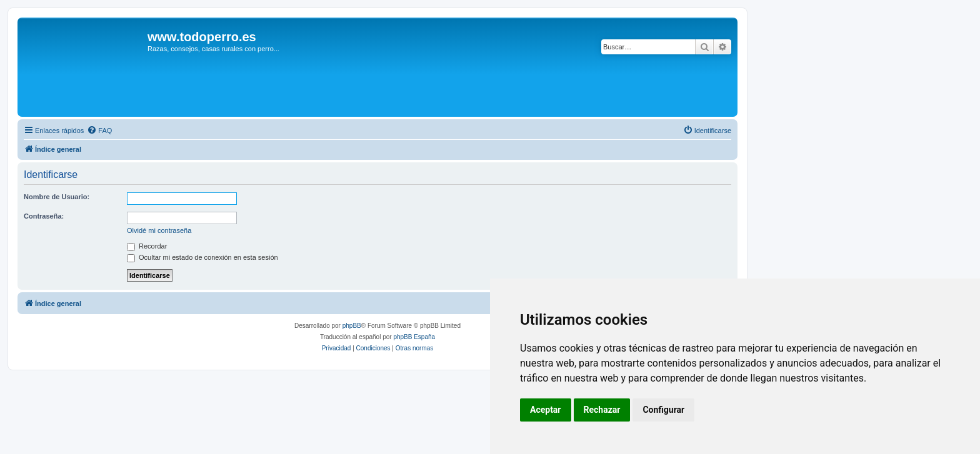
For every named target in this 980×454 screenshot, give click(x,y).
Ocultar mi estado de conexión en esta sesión (202, 257)
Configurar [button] (663, 410)
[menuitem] (99, 131)
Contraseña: (44, 216)
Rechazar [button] (602, 410)
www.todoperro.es (202, 37)
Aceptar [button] (546, 410)
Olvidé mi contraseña (159, 230)
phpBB (352, 326)
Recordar (147, 246)
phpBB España (414, 337)
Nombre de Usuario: (57, 197)
